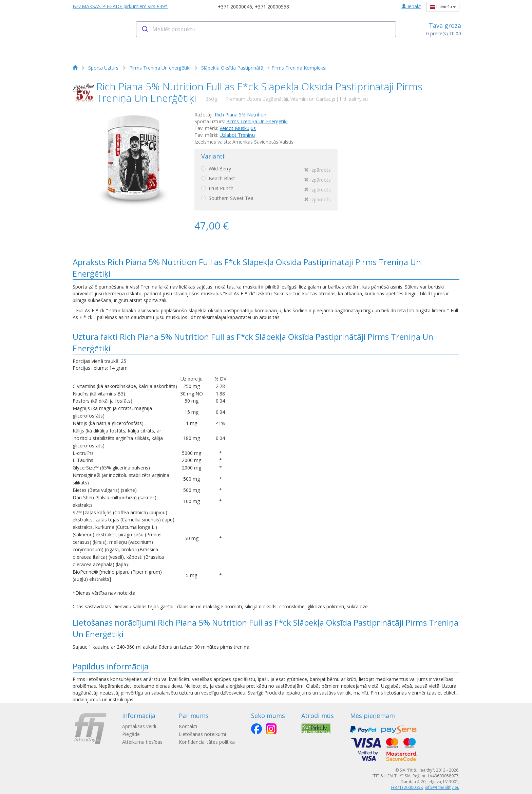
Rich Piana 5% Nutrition (241, 115)
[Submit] (144, 29)
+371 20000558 (272, 7)
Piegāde (131, 734)
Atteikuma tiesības (142, 742)
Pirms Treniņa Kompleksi (299, 68)
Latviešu (443, 7)
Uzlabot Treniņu (237, 135)
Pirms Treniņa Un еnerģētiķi (160, 68)
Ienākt (411, 6)
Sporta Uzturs (103, 68)
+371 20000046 (235, 7)
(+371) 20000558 (407, 787)
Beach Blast (266, 180)
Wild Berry (266, 170)
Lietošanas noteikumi (202, 734)
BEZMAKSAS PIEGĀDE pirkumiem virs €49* (120, 6)
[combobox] (266, 29)
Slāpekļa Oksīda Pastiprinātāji (233, 68)
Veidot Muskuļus (238, 128)
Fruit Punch (266, 189)
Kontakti (188, 726)
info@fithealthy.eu (442, 787)
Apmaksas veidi (139, 726)
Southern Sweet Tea (266, 199)
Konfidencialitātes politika (207, 742)
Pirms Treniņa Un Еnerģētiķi (257, 121)
